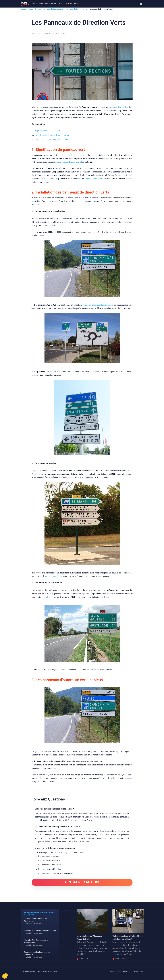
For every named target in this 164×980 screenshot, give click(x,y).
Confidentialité (46, 971)
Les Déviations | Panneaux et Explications (36, 920)
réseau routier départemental (69, 162)
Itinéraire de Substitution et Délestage (40, 931)
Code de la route (137, 971)
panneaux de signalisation (73, 155)
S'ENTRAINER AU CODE (82, 882)
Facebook (126, 971)
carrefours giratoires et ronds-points (98, 305)
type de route (51, 576)
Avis (61, 4)
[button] (5, 976)
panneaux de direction (118, 107)
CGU (38, 971)
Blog (35, 4)
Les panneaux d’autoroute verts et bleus (52, 139)
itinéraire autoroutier (93, 179)
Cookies (55, 971)
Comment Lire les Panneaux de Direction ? (37, 953)
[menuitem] (35, 4)
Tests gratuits (71, 4)
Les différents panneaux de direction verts (53, 135)
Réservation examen (48, 4)
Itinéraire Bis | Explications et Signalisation (36, 941)
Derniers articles (115, 971)
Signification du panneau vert (47, 131)
